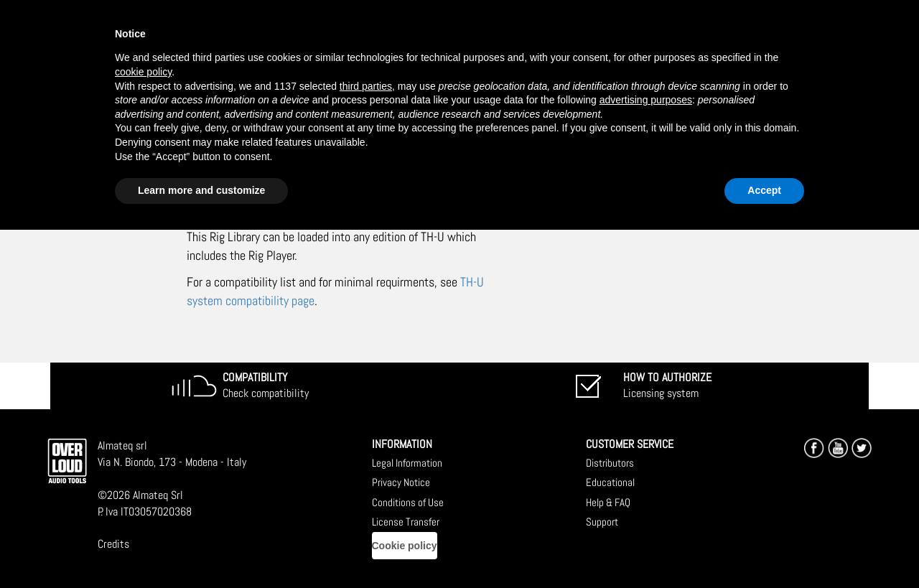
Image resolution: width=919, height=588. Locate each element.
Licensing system (667, 386)
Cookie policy (405, 546)
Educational (610, 482)
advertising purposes (646, 100)
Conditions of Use (408, 502)
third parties (366, 86)
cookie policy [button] (143, 72)
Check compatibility (266, 386)
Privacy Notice (401, 482)
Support (602, 522)
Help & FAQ (608, 502)
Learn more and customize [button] (201, 190)
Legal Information (407, 463)
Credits (113, 544)
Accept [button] (764, 190)
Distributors (610, 463)
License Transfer (406, 522)
